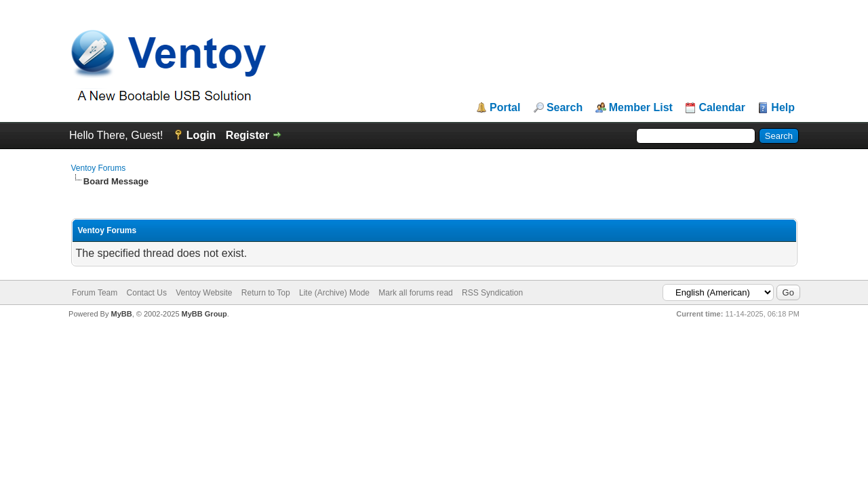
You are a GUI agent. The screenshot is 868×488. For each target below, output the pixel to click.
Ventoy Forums (99, 168)
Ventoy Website (204, 293)
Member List (641, 108)
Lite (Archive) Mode (334, 293)
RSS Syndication (492, 293)
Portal (505, 108)
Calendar (722, 108)
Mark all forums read (415, 293)
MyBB (121, 314)
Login (201, 135)
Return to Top (266, 293)
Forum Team (95, 293)
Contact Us (147, 293)
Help (783, 108)
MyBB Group (204, 314)
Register (248, 135)
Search (565, 108)
